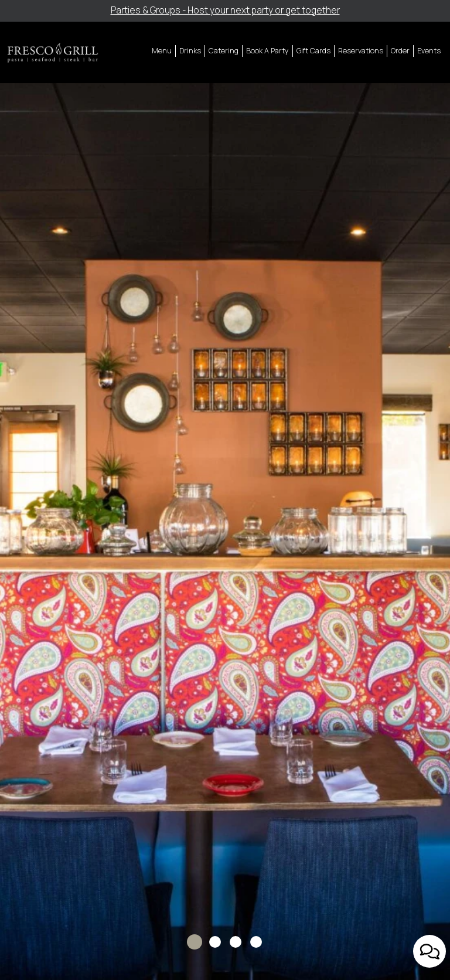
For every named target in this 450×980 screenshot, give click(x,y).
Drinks (190, 51)
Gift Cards (313, 51)
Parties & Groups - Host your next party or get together (225, 10)
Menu (162, 51)
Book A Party (267, 51)
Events (429, 51)
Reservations (361, 51)
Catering (224, 51)
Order (400, 51)
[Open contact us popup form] (429, 951)
